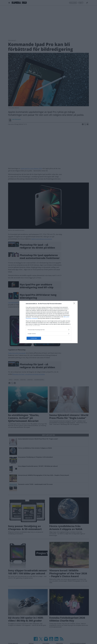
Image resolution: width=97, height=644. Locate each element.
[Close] (75, 304)
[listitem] (48, 330)
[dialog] (48, 322)
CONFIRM (34, 338)
